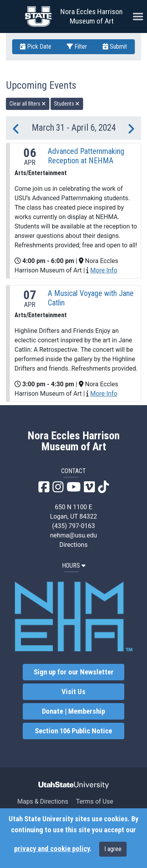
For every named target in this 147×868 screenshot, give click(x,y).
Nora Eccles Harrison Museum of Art (92, 16)
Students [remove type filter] (67, 104)
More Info (104, 270)
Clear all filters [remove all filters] (28, 104)
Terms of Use (95, 801)
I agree (113, 849)
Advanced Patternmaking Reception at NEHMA (86, 156)
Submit (115, 47)
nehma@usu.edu (74, 535)
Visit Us (73, 692)
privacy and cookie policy (52, 849)
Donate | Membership (73, 711)
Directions (74, 545)
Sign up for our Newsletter (74, 672)
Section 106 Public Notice (73, 731)
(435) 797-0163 (73, 526)
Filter (77, 47)
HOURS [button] (74, 566)
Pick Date (36, 47)
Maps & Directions (43, 801)
